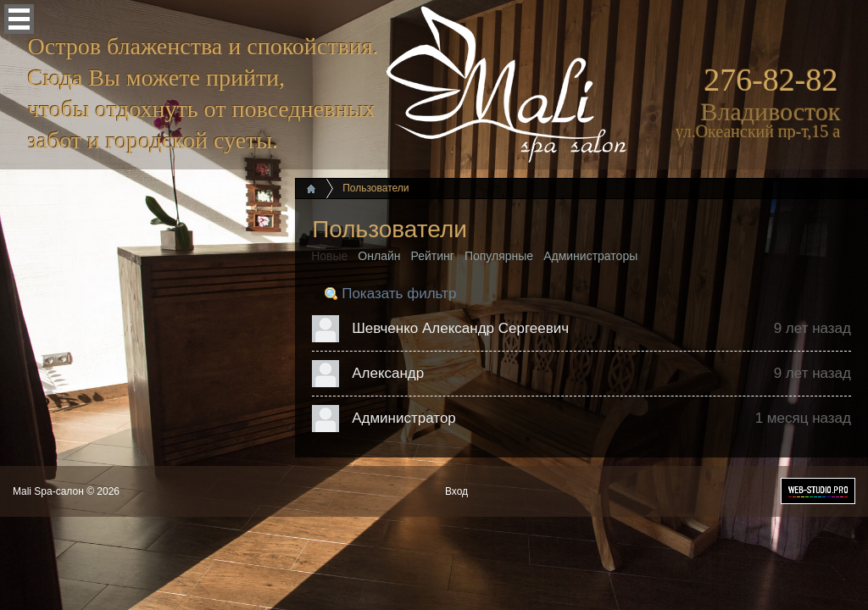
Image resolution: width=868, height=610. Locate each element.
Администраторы (590, 256)
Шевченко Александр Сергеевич (460, 328)
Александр (388, 373)
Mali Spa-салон (48, 491)
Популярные (499, 256)
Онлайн (379, 256)
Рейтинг (433, 256)
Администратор (404, 418)
